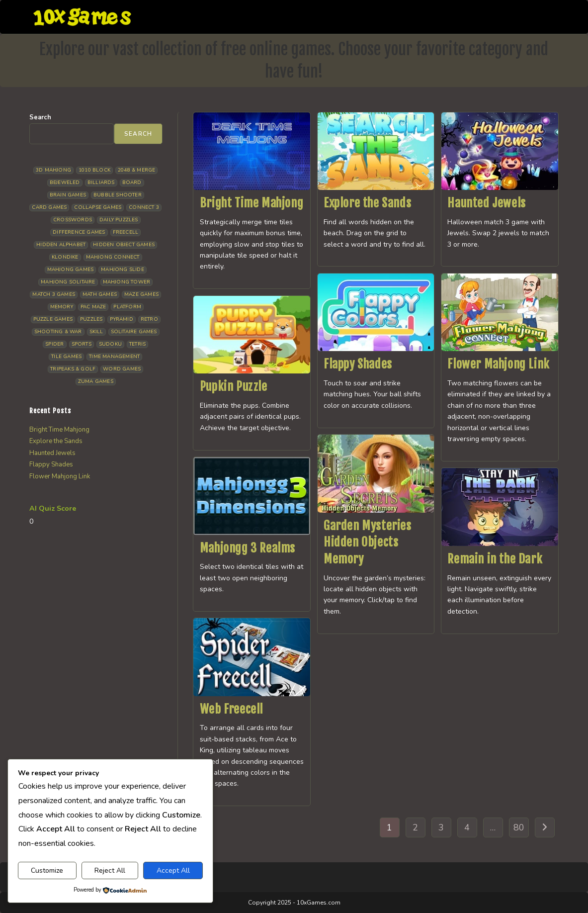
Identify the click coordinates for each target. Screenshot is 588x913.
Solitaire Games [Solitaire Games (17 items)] (134, 332)
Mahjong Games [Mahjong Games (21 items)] (71, 270)
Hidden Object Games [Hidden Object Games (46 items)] (124, 245)
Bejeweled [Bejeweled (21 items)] (65, 183)
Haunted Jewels (486, 203)
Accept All (173, 870)
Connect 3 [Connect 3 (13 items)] (144, 207)
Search (40, 117)
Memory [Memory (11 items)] (62, 307)
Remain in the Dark (495, 559)
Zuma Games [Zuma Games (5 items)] (96, 381)
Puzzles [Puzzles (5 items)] (91, 319)
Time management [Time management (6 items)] (114, 357)
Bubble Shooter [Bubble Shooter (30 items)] (118, 195)
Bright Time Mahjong (252, 203)
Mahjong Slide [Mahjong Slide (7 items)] (123, 270)
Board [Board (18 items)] (132, 183)
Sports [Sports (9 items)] (82, 344)
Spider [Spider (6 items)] (54, 344)
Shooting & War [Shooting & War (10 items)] (58, 332)
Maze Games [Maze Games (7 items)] (141, 294)
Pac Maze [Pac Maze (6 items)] (93, 307)
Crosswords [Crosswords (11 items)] (73, 220)
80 (519, 827)
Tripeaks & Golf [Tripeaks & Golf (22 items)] (73, 369)
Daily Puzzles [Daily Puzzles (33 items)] (119, 220)
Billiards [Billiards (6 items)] (101, 183)
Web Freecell (231, 709)
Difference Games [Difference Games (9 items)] (79, 232)
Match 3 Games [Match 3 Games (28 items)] (54, 294)
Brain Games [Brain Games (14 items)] (68, 195)
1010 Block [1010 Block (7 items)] (94, 170)
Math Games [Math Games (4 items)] (100, 294)
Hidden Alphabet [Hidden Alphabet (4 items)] (61, 245)
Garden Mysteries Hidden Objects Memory (368, 542)
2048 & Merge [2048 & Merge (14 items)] (136, 170)
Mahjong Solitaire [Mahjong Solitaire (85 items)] (68, 282)
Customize (47, 870)
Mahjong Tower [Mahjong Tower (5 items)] (127, 282)
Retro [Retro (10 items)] (149, 319)
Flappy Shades (358, 364)
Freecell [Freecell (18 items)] (126, 232)
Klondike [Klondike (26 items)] (65, 257)
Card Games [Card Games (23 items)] (49, 207)
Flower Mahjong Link (498, 364)
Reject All (110, 870)
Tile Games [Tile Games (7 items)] (66, 357)
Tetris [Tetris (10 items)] (137, 344)
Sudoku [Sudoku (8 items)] (110, 344)
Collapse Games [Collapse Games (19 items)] (98, 207)
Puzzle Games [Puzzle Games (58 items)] (53, 319)
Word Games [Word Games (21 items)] (122, 369)
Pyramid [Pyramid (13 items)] (121, 319)
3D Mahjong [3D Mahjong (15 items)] (53, 170)
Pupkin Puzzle (234, 386)
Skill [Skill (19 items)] (96, 332)
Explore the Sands (367, 203)
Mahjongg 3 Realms (248, 548)
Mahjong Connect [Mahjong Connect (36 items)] (113, 257)
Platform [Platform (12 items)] (127, 307)
